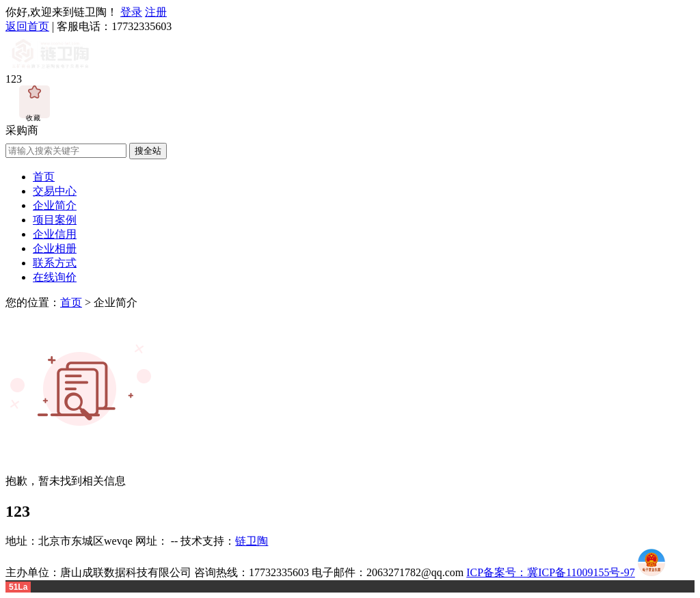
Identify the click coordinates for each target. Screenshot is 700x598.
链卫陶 (252, 541)
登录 (131, 12)
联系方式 (55, 263)
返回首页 (27, 26)
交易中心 (55, 191)
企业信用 (55, 234)
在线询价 (55, 277)
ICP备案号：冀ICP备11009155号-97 (551, 572)
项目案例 (55, 220)
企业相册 (55, 248)
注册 (156, 12)
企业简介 (55, 205)
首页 (44, 177)
